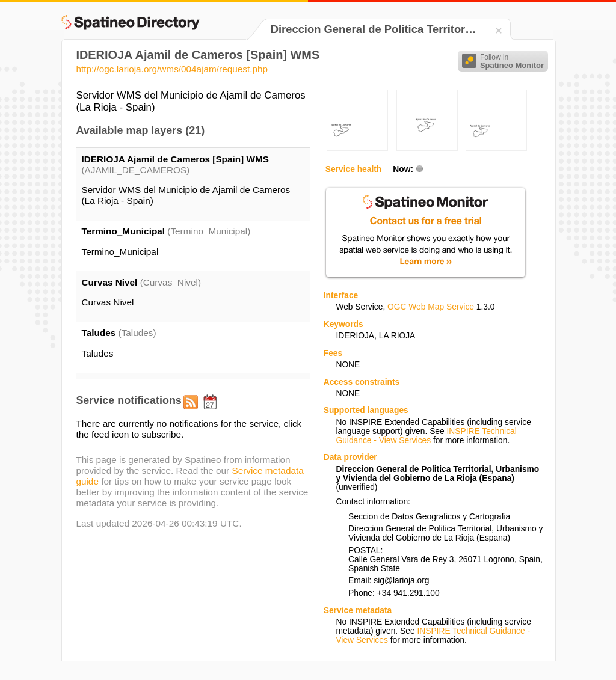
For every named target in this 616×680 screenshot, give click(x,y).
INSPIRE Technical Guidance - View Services (426, 436)
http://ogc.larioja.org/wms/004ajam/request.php (172, 69)
